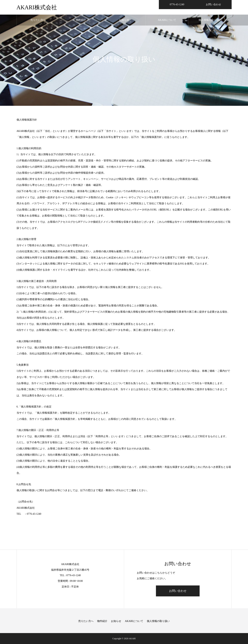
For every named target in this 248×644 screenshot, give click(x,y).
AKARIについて (167, 20)
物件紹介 (81, 20)
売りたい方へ (38, 20)
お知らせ (124, 20)
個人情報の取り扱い (210, 20)
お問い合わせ (178, 591)
